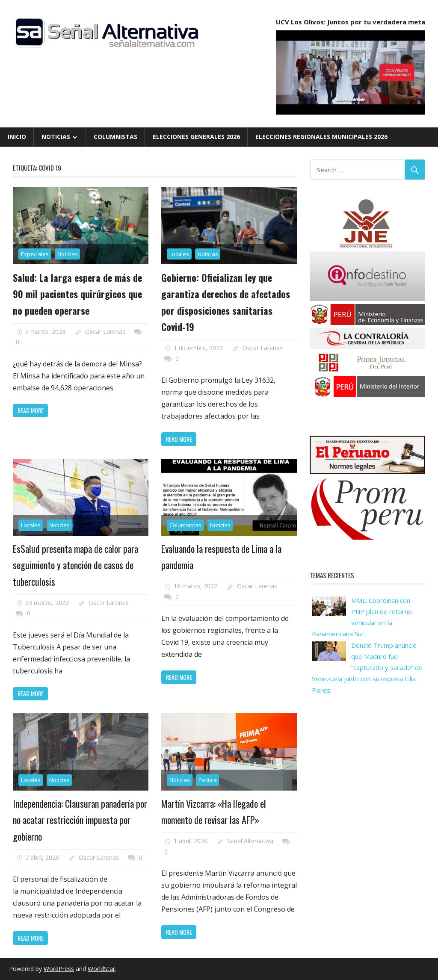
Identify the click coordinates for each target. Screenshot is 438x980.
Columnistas (115, 137)
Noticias (56, 137)
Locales (179, 254)
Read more (31, 410)
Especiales (35, 254)
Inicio (17, 137)
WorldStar (101, 969)
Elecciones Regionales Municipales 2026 (321, 137)
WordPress (59, 969)
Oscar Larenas (105, 332)
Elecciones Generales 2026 (196, 137)
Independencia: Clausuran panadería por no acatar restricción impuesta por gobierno (80, 820)
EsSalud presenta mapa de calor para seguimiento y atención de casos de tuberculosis (75, 565)
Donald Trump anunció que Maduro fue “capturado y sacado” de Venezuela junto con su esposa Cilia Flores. (367, 668)
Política (208, 780)
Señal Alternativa (250, 841)
